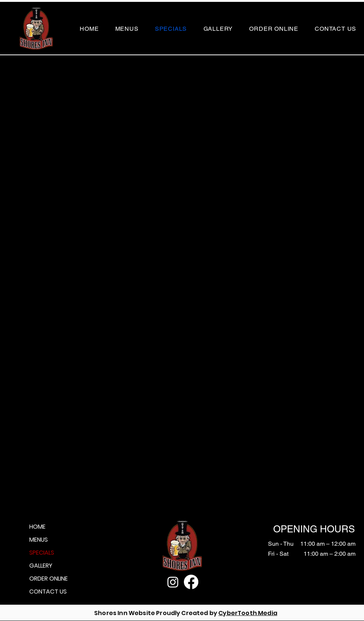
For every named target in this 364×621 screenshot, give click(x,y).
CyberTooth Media (248, 613)
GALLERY (41, 566)
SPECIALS (42, 553)
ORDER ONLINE (49, 579)
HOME (37, 527)
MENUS (39, 540)
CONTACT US (48, 592)
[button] (127, 29)
